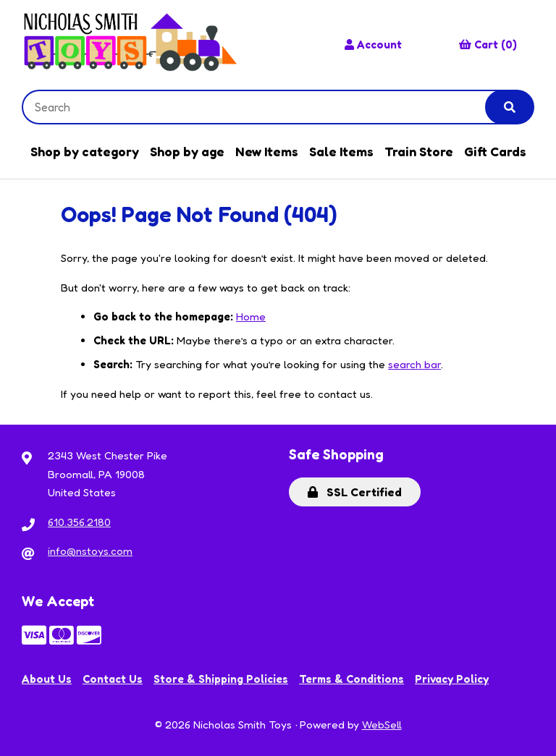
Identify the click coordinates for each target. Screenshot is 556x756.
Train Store (419, 151)
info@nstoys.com (90, 551)
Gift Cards (495, 151)
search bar (414, 364)
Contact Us (113, 679)
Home (251, 317)
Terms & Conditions (351, 679)
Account (373, 44)
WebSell (382, 725)
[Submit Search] (510, 107)
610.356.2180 (79, 522)
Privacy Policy (452, 679)
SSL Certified (355, 492)
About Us (47, 679)
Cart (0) (488, 44)
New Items (267, 151)
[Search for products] (265, 107)
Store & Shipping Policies (221, 679)
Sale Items (341, 151)
